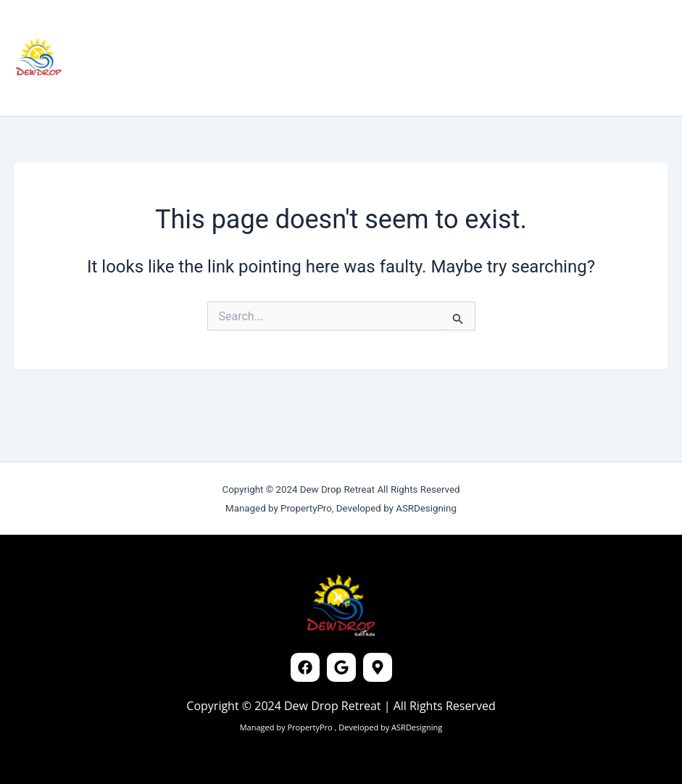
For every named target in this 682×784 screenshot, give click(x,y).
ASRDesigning (416, 727)
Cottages (177, 29)
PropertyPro (311, 727)
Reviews (245, 29)
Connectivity (324, 29)
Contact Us (132, 87)
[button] (569, 58)
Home (115, 29)
